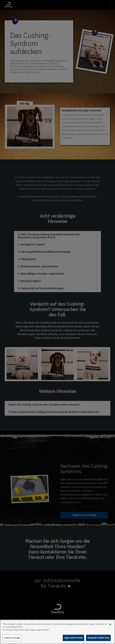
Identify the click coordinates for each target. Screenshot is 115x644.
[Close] (110, 624)
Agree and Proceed (73, 638)
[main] (57, 632)
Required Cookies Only (98, 638)
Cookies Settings (12, 638)
